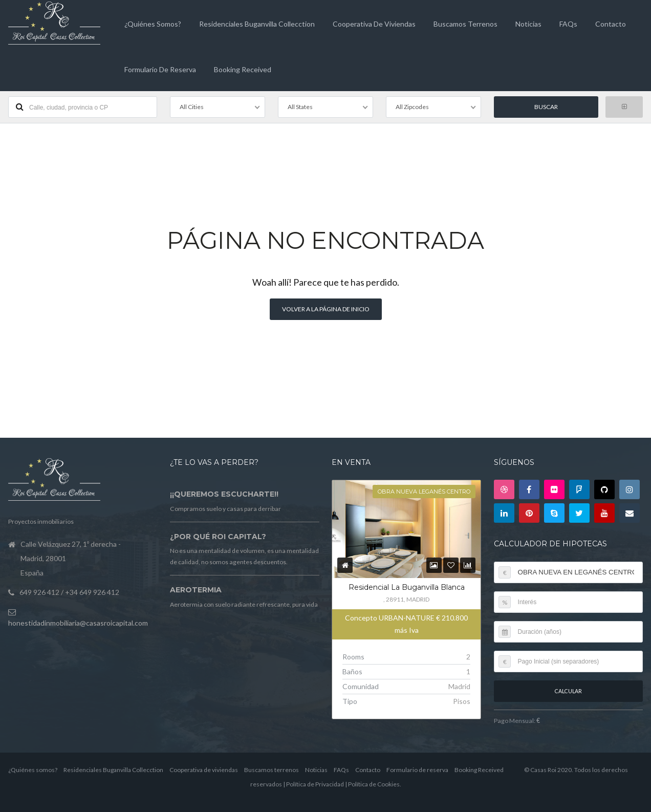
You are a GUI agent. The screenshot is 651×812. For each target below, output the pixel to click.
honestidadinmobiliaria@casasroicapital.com (78, 623)
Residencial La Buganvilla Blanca (407, 587)
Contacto (611, 24)
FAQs (568, 24)
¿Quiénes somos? (153, 24)
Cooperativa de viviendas (374, 24)
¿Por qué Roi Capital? (218, 537)
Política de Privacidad (315, 784)
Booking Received (243, 69)
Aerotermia (196, 590)
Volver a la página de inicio (326, 309)
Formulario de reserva (160, 69)
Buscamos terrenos (465, 24)
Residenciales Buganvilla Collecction (257, 24)
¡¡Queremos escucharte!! (224, 494)
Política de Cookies (374, 784)
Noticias (528, 24)
